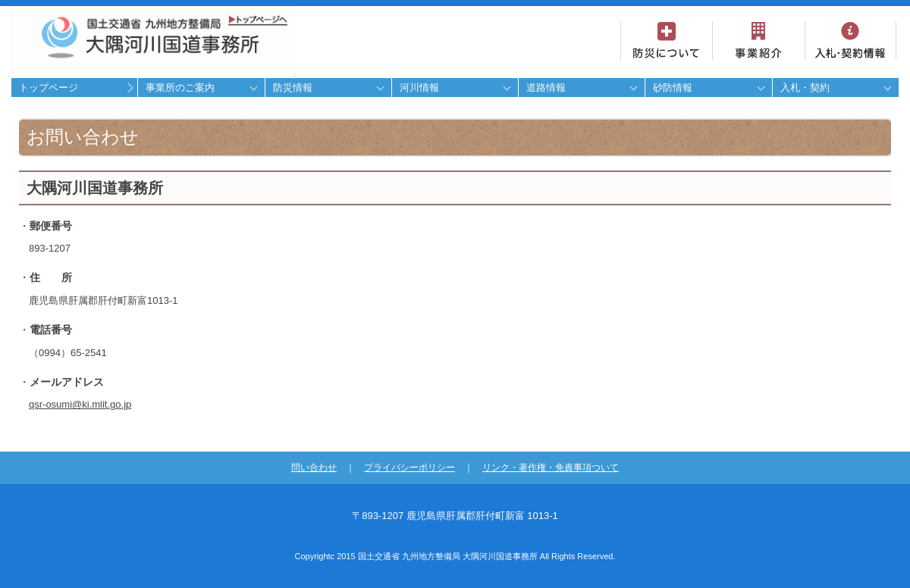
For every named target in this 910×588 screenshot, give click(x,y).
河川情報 (419, 88)
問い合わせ (314, 468)
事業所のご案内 (180, 88)
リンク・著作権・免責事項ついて (551, 468)
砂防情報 (673, 88)
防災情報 (293, 88)
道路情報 (546, 88)
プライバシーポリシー (409, 468)
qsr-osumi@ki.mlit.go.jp (80, 404)
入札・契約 (805, 88)
